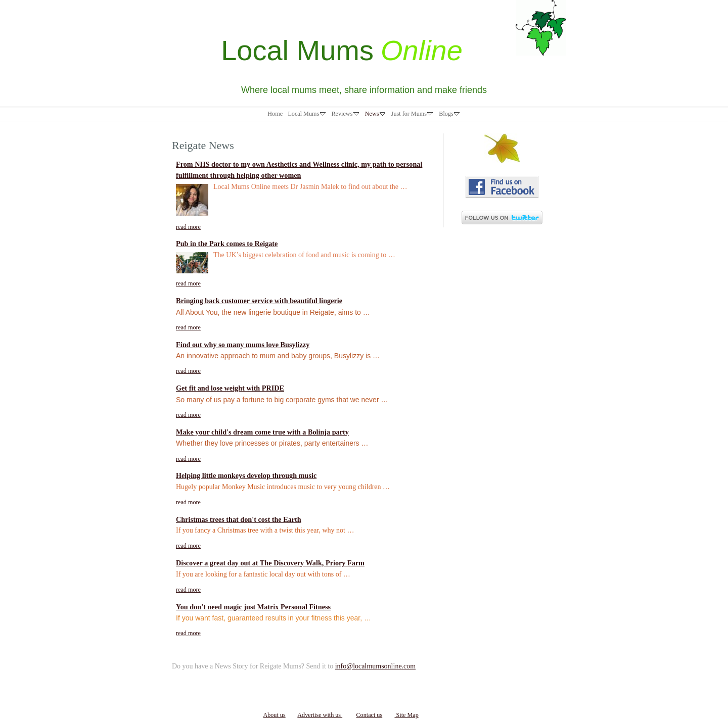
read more (188, 227)
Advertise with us (320, 715)
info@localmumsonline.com (375, 666)
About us (274, 715)
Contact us (369, 715)
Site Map (406, 715)
